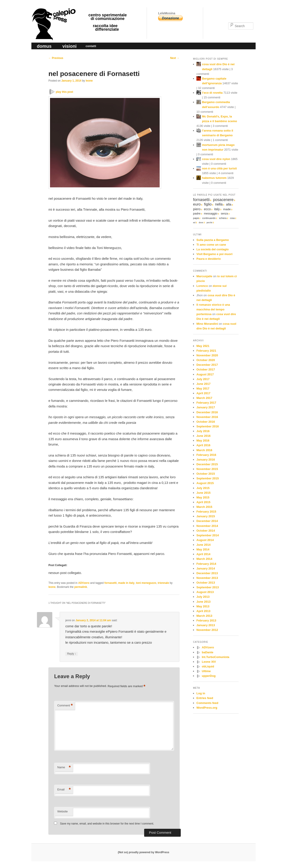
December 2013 (207, 573)
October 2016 (206, 422)
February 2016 (206, 455)
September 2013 (208, 587)
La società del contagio (213, 249)
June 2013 (203, 602)
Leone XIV (209, 662)
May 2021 (203, 346)
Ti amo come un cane (211, 245)
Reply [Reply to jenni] (72, 654)
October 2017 (206, 369)
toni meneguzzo (146, 583)
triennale (163, 583)
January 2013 (206, 625)
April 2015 (203, 502)
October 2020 (206, 360)
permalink (81, 587)
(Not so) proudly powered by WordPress (143, 852)
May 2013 (203, 606)
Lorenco (202, 286)
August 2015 (205, 483)
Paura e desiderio (209, 259)
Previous (56, 58)
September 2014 (208, 535)
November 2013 (207, 578)
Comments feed (207, 703)
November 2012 (207, 630)
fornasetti (110, 583)
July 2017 (203, 379)
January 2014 (206, 568)
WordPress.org (207, 708)
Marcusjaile (204, 276)
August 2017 (205, 374)
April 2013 (203, 611)
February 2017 (206, 403)
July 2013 (203, 597)
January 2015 (206, 516)
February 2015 (206, 512)
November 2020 (207, 355)
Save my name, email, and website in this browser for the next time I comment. (107, 824)
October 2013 (206, 583)
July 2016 (203, 431)
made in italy (126, 583)
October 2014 (206, 531)
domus (44, 46)
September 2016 (208, 426)
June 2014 (203, 545)
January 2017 (206, 407)
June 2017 (203, 384)
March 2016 (204, 450)
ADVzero (84, 583)
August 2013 (205, 592)
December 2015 (207, 464)
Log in (201, 693)
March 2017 (204, 398)
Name (64, 767)
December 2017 (207, 365)
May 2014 (203, 549)
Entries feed (205, 698)
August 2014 (205, 540)
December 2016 (207, 412)
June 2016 (203, 436)
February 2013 (206, 620)
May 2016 (203, 440)
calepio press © (53, 15)
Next (175, 58)
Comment (65, 706)
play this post (64, 92)
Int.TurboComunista (216, 657)
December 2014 (207, 521)
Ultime (206, 671)
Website (62, 811)
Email (64, 790)
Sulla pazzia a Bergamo (213, 240)
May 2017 (203, 389)
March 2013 (204, 616)
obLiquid (208, 666)
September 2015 (208, 478)
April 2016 (203, 445)
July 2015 (203, 488)
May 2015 (203, 497)
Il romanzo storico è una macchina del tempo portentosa (213, 309)
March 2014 (204, 559)
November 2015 (207, 469)
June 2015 (203, 493)
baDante (208, 652)
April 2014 (203, 554)
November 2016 (207, 417)
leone (89, 81)
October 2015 (206, 474)
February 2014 (206, 564)
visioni (69, 46)
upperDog (209, 676)
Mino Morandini (207, 324)
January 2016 (206, 460)
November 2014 (207, 526)
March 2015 (204, 507)
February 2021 (206, 351)
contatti (91, 46)
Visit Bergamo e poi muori (214, 254)
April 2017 (203, 393)
